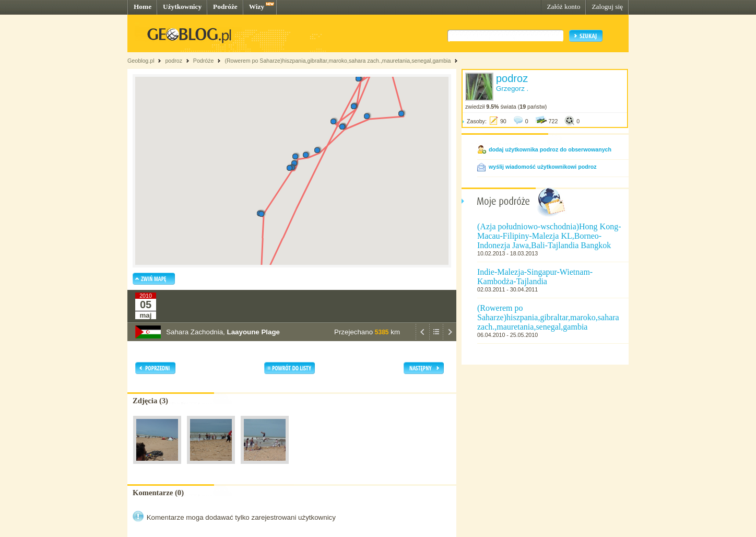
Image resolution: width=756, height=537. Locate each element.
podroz (174, 61)
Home (143, 7)
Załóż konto (563, 7)
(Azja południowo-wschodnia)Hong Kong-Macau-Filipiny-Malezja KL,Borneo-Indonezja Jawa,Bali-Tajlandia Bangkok (549, 236)
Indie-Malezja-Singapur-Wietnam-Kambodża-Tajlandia (535, 277)
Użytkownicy (182, 7)
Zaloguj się (607, 7)
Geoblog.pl (141, 61)
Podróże (225, 7)
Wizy (257, 7)
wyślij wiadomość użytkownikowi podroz (543, 167)
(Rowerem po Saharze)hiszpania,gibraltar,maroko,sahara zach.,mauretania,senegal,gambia (338, 61)
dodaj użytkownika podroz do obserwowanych (550, 149)
